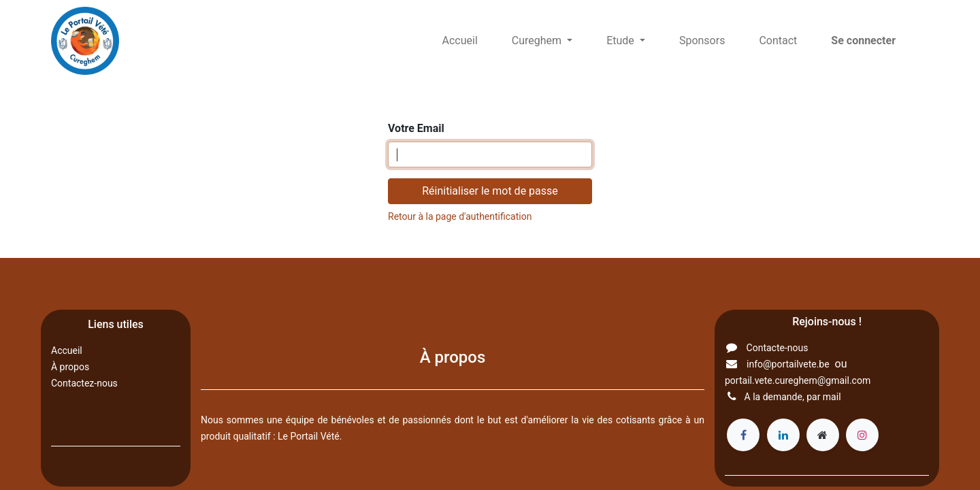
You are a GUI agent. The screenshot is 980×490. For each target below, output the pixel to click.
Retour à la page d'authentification (460, 216)
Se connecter (863, 40)
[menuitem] (460, 41)
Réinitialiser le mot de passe (490, 191)
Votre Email (416, 128)
